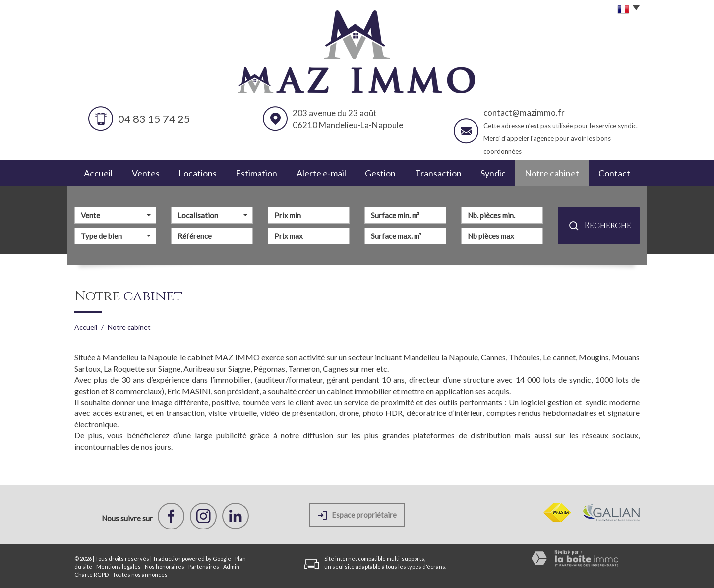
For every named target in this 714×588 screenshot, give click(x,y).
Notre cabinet (552, 173)
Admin (231, 566)
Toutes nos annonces (140, 574)
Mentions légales (119, 566)
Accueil (98, 173)
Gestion (380, 173)
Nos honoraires (165, 566)
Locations (198, 173)
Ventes (146, 173)
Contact (614, 173)
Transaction (438, 173)
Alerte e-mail (321, 173)
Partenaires (204, 566)
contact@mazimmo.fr (524, 112)
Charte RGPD (91, 574)
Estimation (256, 173)
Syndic (493, 173)
